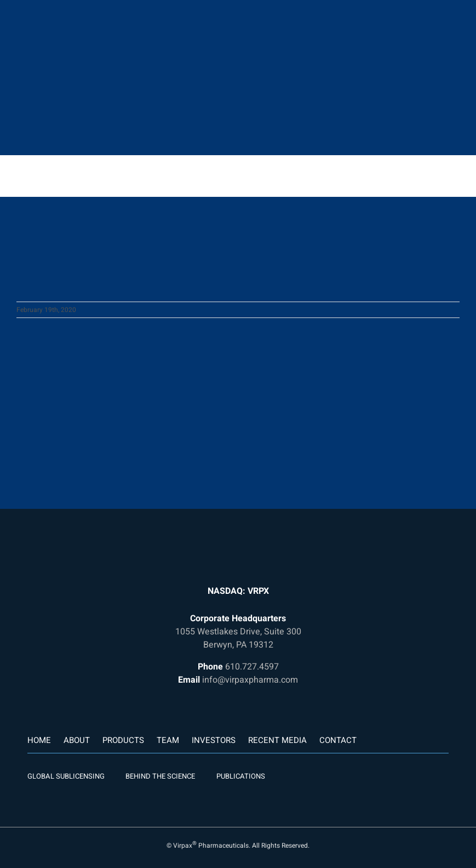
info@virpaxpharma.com (250, 680)
